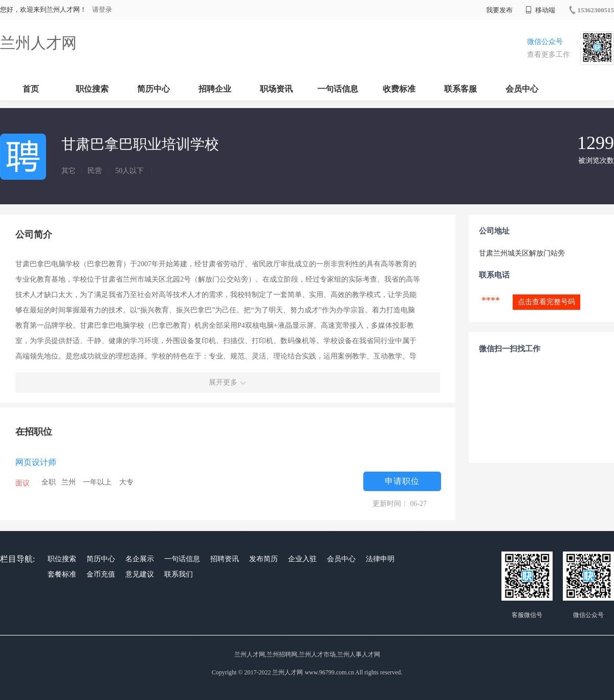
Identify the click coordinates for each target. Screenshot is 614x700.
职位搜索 (92, 89)
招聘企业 (215, 89)
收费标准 (399, 89)
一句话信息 (338, 89)
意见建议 (140, 574)
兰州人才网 (38, 43)
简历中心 (153, 89)
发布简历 (264, 559)
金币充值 (101, 574)
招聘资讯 (225, 559)
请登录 (102, 9)
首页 (31, 89)
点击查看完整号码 (546, 302)
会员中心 (522, 89)
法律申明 (380, 559)
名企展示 (140, 559)
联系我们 (179, 574)
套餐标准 (62, 574)
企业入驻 (302, 559)
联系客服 (461, 89)
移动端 (540, 10)
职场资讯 (276, 89)
